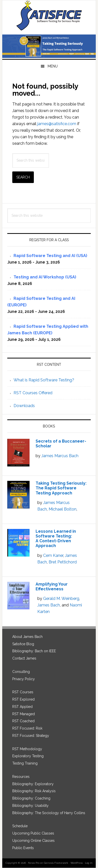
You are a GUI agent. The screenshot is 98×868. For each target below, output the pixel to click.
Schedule (20, 826)
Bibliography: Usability (30, 806)
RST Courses (23, 692)
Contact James (24, 658)
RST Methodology (27, 749)
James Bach (49, 605)
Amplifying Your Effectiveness (52, 587)
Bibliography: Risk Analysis (34, 791)
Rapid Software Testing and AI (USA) (50, 256)
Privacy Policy (24, 679)
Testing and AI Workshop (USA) (45, 277)
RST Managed (24, 714)
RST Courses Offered (33, 393)
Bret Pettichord (63, 562)
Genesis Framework (56, 863)
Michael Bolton (63, 509)
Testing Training (25, 763)
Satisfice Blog (23, 644)
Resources (21, 777)
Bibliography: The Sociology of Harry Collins (49, 813)
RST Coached (23, 721)
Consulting (21, 672)
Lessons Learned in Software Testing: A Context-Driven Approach (56, 539)
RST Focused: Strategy (31, 736)
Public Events (23, 848)
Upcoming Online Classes (33, 841)
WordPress (77, 863)
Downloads (24, 406)
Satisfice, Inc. (49, 15)
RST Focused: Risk (27, 728)
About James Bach (27, 637)
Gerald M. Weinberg (61, 599)
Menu (53, 66)
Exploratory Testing (28, 756)
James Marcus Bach (60, 456)
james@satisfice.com (57, 124)
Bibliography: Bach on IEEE (34, 651)
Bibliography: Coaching (31, 798)
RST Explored (23, 699)
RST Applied (22, 707)
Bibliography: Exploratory (33, 784)
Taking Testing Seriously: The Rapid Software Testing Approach (61, 488)
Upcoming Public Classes (33, 833)
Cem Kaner (53, 555)
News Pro (34, 863)
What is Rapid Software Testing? (44, 380)
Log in (89, 863)
